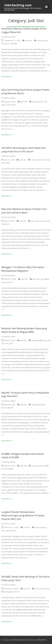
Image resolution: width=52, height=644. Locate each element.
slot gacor (5, 43)
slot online (6, 163)
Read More (6, 76)
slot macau (12, 105)
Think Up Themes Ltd (20, 640)
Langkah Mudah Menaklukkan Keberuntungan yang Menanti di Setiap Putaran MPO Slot (23, 515)
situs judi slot (42, 40)
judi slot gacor (41, 527)
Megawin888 (37, 340)
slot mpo (46, 160)
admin (13, 37)
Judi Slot (29, 40)
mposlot (13, 530)
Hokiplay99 (36, 405)
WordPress (42, 640)
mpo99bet (45, 279)
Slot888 (10, 469)
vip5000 (14, 43)
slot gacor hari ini (12, 592)
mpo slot (35, 221)
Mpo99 (10, 408)
